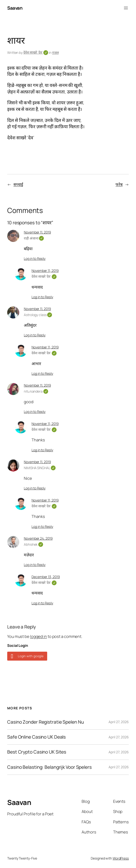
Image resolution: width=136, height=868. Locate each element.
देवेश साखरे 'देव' (44, 276)
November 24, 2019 (38, 538)
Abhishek (33, 544)
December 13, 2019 (46, 577)
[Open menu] (126, 8)
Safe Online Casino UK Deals (36, 737)
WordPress (121, 858)
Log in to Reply (35, 258)
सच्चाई (18, 184)
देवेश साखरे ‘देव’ (36, 52)
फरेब (119, 184)
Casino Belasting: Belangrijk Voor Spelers (49, 767)
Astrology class (38, 315)
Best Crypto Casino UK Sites (37, 752)
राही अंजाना (34, 238)
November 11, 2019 (37, 232)
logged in (39, 636)
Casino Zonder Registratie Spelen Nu (45, 722)
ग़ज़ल (55, 53)
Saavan (15, 8)
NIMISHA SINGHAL (40, 468)
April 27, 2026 (119, 722)
